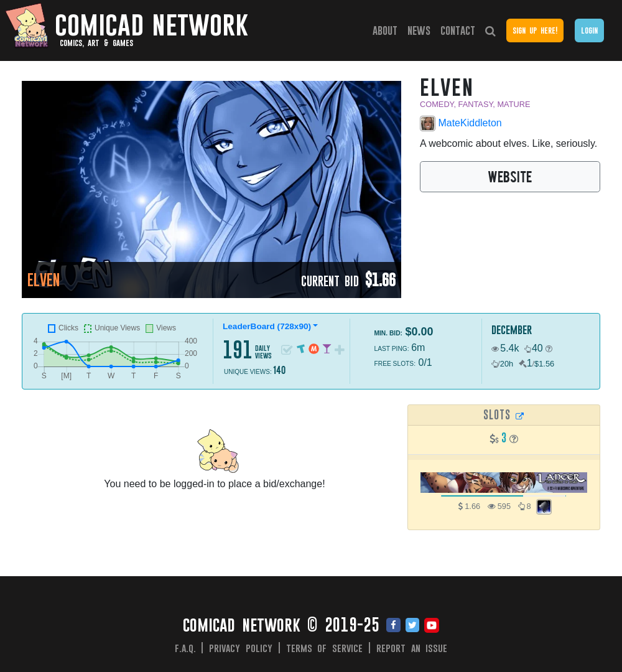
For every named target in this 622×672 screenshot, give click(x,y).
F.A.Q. (185, 648)
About (385, 30)
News (419, 30)
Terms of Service (325, 648)
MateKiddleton (461, 124)
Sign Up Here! (535, 30)
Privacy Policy (241, 648)
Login (589, 30)
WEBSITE (510, 176)
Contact (458, 30)
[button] (549, 349)
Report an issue (412, 648)
